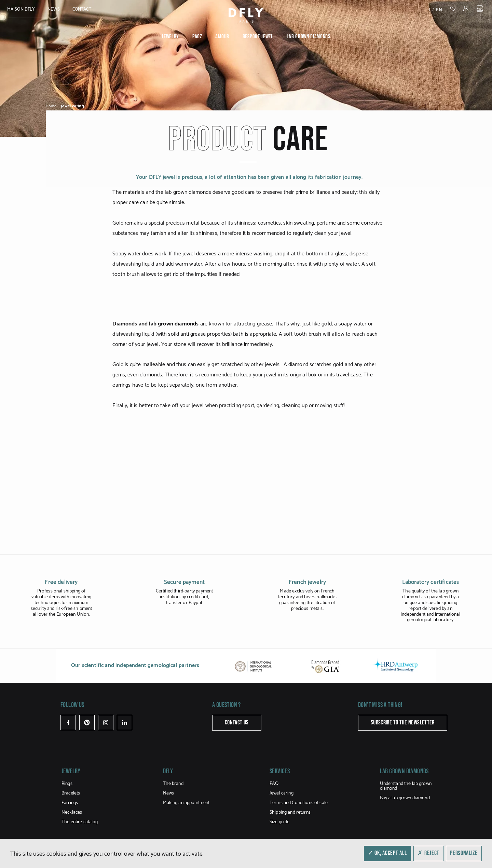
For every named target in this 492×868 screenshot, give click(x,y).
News (53, 9)
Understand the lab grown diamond (406, 786)
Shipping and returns (290, 812)
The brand (173, 784)
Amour (222, 37)
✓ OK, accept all (387, 853)
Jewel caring (282, 793)
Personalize (464, 853)
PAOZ (197, 37)
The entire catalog (80, 822)
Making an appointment (186, 803)
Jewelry (170, 37)
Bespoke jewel (258, 37)
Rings (67, 784)
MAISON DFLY (21, 9)
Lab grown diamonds (309, 37)
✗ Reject (428, 853)
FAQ (274, 784)
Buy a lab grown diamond (405, 798)
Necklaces (72, 812)
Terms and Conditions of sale (299, 803)
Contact (82, 9)
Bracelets (71, 793)
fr (428, 10)
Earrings (70, 803)
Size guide (279, 822)
